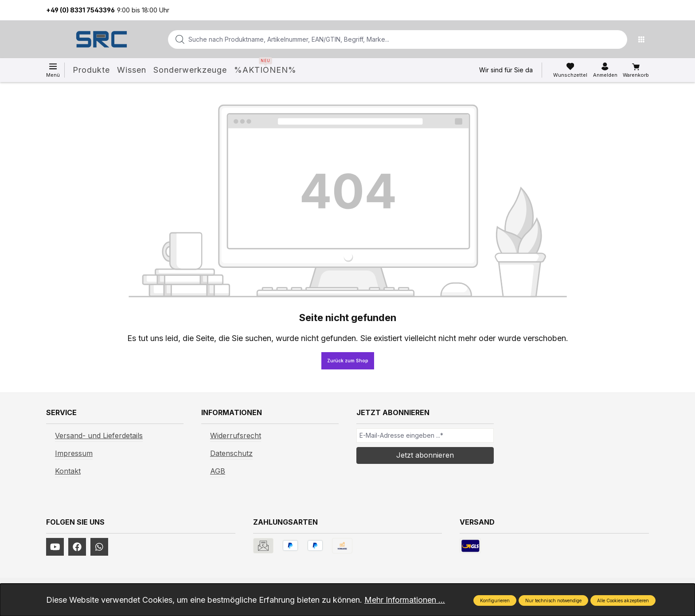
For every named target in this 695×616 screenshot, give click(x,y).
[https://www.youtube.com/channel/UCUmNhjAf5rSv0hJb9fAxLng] (55, 547)
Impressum (74, 453)
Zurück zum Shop (348, 361)
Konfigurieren (495, 600)
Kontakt (68, 471)
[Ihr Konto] (605, 70)
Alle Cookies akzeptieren (623, 600)
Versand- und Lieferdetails (99, 436)
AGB (218, 471)
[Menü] (644, 39)
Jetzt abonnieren (425, 455)
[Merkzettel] (570, 70)
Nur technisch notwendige (553, 600)
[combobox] (383, 39)
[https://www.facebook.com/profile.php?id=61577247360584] (77, 547)
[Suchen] (618, 39)
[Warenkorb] (636, 71)
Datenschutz (231, 453)
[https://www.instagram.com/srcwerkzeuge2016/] (99, 547)
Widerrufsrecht (236, 436)
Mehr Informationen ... (405, 600)
